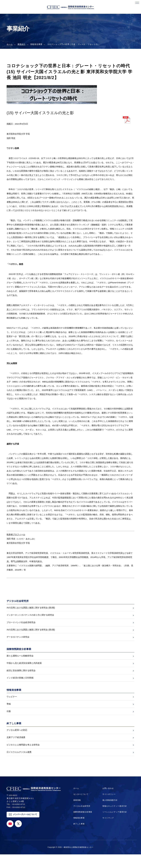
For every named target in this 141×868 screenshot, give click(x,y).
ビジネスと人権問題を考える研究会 (23, 757)
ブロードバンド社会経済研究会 (21, 625)
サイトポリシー (109, 808)
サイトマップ (108, 831)
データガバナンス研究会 (18, 641)
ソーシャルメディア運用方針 (115, 826)
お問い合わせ (108, 802)
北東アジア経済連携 (16, 749)
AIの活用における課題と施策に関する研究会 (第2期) (31, 608)
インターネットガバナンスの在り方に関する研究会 (30, 616)
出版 (9, 721)
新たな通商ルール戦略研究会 (20, 661)
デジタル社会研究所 (82, 820)
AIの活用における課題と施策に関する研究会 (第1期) (31, 633)
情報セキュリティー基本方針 (115, 820)
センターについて (81, 808)
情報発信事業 (79, 831)
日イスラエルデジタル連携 (19, 765)
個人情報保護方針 (110, 814)
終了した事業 (79, 837)
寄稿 (9, 713)
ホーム (10, 44)
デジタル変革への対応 (17, 741)
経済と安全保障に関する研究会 (21, 677)
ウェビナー (12, 705)
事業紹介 (22, 44)
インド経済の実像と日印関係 (20, 685)
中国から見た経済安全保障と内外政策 (24, 669)
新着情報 (77, 814)
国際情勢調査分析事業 (83, 826)
